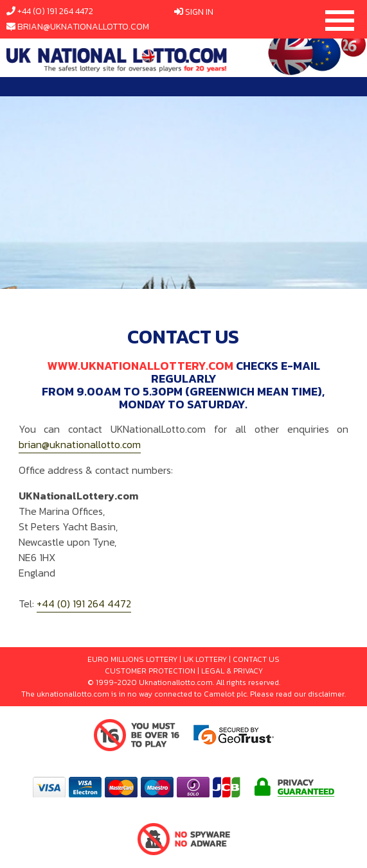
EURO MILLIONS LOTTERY (132, 659)
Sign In (199, 12)
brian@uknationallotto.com (83, 27)
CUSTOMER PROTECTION (150, 671)
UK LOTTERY (205, 659)
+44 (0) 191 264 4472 (55, 11)
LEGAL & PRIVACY (232, 671)
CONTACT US (256, 659)
